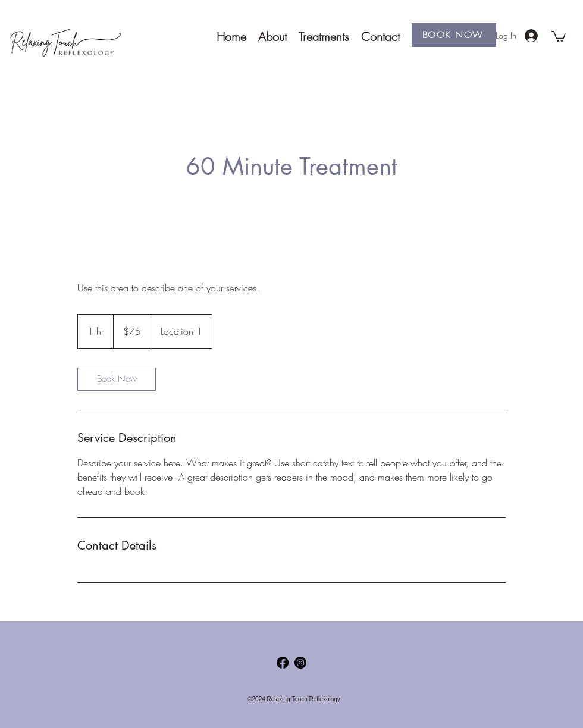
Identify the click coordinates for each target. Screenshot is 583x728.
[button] (559, 36)
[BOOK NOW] (454, 35)
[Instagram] (300, 663)
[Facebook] (283, 663)
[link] (117, 379)
